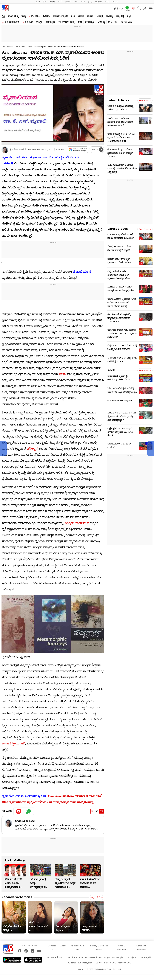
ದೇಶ (73, 16)
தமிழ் (90, 2)
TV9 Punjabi (145, 958)
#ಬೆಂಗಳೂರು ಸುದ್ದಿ (66, 22)
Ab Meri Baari (127, 22)
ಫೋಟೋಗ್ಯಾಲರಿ (60, 16)
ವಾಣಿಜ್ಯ (109, 16)
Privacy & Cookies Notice (99, 948)
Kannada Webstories (17, 897)
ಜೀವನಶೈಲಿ (90, 22)
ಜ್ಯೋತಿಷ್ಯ (120, 16)
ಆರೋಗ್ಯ (101, 22)
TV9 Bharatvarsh (75, 958)
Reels (111, 370)
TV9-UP (115, 2)
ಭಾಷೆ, (62, 374)
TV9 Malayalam (85, 963)
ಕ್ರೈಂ (129, 16)
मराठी (60, 2)
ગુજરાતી (68, 2)
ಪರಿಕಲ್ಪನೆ (32, 449)
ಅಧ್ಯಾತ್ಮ (100, 16)
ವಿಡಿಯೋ (29, 22)
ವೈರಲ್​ (90, 16)
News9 (38, 2)
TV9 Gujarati (131, 958)
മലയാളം (99, 2)
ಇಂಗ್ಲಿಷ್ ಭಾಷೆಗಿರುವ (77, 523)
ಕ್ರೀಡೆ (80, 22)
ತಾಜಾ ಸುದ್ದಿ (13, 16)
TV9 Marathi (91, 958)
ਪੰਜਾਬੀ (83, 2)
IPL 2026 (35, 16)
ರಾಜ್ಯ (24, 16)
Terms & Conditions (121, 948)
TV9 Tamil (71, 963)
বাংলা (76, 2)
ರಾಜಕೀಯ (113, 22)
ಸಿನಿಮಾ (46, 16)
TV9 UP (98, 963)
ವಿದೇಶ (81, 16)
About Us (63, 948)
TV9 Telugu (104, 958)
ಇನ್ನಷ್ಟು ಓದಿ (96, 898)
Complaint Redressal (141, 948)
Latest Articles (118, 101)
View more (145, 101)
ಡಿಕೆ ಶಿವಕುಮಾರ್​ (12, 22)
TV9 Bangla (117, 958)
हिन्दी (45, 2)
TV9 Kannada (7, 47)
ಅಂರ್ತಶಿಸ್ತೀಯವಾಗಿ (13, 744)
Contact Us (52, 948)
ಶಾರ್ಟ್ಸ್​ (39, 22)
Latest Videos (118, 229)
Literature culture (24, 47)
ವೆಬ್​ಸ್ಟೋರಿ (50, 22)
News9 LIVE (110, 963)
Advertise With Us (78, 948)
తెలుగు (53, 2)
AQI (121, 9)
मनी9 (107, 2)
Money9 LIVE (124, 963)
